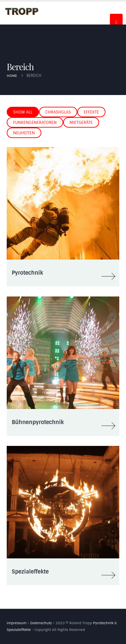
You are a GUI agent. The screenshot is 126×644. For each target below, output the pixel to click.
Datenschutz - (43, 623)
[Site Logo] (22, 11)
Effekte (91, 112)
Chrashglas (58, 112)
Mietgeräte (81, 123)
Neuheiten (24, 133)
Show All (23, 112)
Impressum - (18, 623)
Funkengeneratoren (35, 123)
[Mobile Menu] (116, 19)
